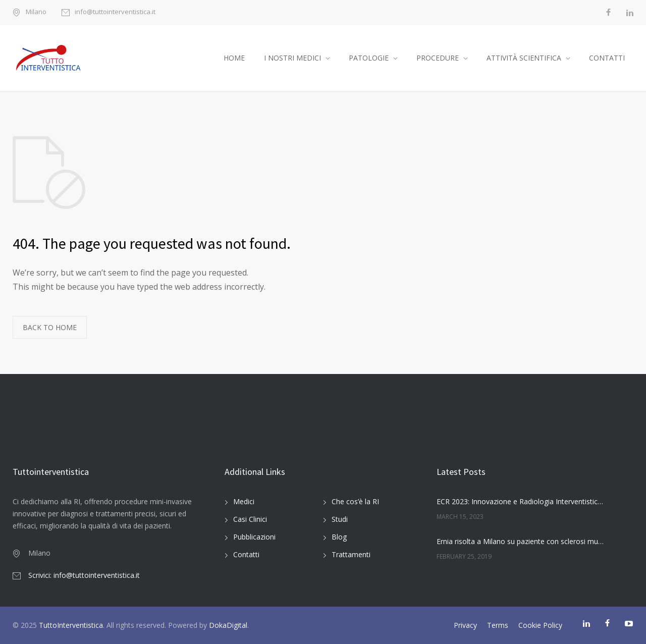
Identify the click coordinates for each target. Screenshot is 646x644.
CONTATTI (607, 58)
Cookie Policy (540, 625)
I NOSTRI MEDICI (292, 58)
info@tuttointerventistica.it (115, 12)
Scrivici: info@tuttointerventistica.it (84, 575)
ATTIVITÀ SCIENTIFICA (524, 58)
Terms (498, 625)
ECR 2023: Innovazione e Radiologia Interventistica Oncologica (520, 501)
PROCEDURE (438, 58)
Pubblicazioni (254, 537)
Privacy (465, 625)
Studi (340, 519)
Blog (339, 537)
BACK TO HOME (50, 327)
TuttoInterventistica (71, 625)
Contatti (246, 554)
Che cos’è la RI (355, 501)
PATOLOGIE (369, 58)
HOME (234, 58)
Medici (244, 501)
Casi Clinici (250, 519)
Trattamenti (351, 554)
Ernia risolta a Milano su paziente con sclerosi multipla (520, 541)
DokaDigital (228, 625)
